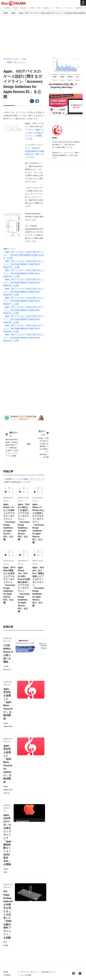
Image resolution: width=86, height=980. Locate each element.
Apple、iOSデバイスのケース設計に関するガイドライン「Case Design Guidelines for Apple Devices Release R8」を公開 (24, 292)
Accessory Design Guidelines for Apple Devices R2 (35, 151)
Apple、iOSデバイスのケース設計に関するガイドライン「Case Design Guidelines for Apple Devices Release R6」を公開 (24, 310)
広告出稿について (49, 972)
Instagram (23, 8)
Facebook (7, 8)
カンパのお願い (26, 975)
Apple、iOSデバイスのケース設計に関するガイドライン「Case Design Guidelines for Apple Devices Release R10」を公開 (24, 273)
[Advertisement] (43, 33)
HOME (6, 13)
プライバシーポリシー (29, 972)
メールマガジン (68, 8)
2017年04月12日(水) (11, 59)
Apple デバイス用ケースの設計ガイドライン (34, 133)
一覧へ (29, 444)
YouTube (32, 8)
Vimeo (58, 8)
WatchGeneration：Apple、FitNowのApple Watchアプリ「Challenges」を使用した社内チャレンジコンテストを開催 (12, 444)
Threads (15, 8)
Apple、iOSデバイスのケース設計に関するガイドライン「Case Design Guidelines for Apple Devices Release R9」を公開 (24, 282)
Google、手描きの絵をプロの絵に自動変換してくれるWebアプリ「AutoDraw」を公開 (43, 444)
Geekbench (79, 8)
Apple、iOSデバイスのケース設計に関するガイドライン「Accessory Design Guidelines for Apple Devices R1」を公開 (24, 255)
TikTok (39, 8)
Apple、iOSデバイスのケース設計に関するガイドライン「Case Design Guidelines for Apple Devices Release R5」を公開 (24, 319)
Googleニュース (48, 8)
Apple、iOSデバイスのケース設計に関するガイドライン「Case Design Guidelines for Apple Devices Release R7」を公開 (24, 301)
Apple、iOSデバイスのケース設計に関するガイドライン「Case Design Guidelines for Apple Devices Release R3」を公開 (24, 337)
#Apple (10, 62)
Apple (13, 13)
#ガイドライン (19, 62)
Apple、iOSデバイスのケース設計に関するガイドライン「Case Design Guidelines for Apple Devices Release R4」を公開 (24, 328)
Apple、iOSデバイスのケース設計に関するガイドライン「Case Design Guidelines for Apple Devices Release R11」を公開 (24, 264)
